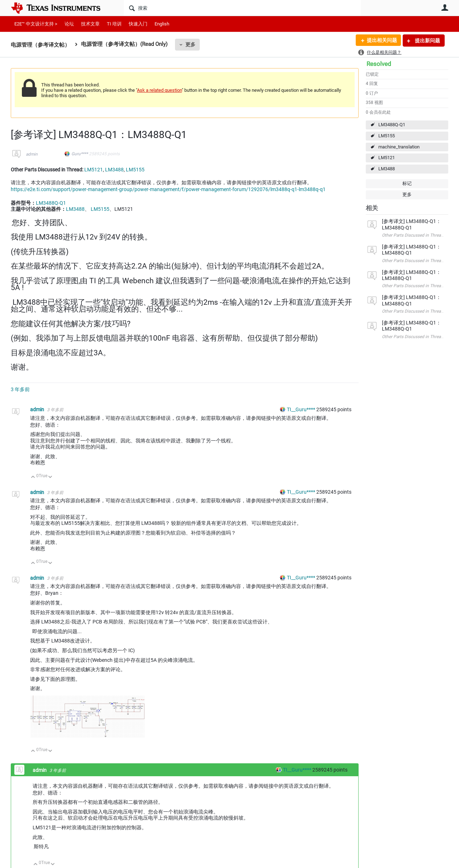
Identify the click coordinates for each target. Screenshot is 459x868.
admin (32, 154)
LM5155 (387, 136)
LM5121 (387, 158)
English (162, 24)
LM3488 (387, 169)
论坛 (69, 24)
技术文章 (90, 24)
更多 (190, 44)
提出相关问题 (381, 41)
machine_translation (399, 147)
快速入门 (138, 24)
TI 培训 (114, 24)
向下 (50, 477)
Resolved (379, 64)
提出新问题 (427, 41)
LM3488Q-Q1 (392, 125)
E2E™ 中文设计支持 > (36, 24)
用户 (445, 8)
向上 (33, 477)
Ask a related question (159, 90)
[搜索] (242, 8)
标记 (407, 183)
